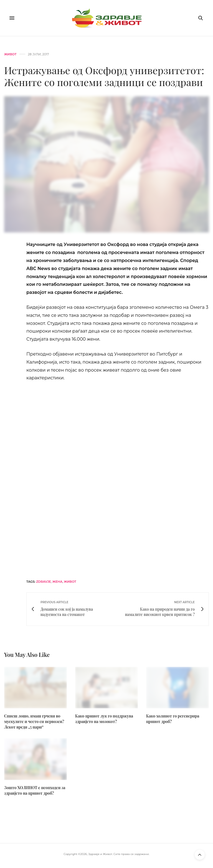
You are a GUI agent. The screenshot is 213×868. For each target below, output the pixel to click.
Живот (10, 54)
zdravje (43, 582)
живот (70, 582)
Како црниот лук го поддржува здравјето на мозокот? (104, 719)
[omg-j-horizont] (118, 480)
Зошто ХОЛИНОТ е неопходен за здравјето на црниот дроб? (35, 790)
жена (57, 582)
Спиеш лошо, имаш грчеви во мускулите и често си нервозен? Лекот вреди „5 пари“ (34, 721)
